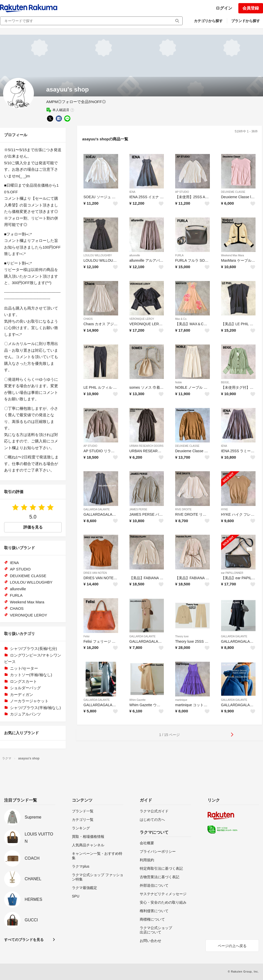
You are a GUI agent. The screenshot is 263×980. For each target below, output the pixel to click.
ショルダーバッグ (25, 688)
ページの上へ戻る (232, 946)
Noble (179, 382)
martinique (181, 700)
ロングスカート (24, 681)
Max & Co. (181, 319)
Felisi (86, 636)
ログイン (224, 8)
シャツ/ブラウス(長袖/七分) (34, 648)
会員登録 (251, 8)
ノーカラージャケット (29, 701)
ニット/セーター (24, 668)
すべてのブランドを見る (24, 940)
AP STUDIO (182, 192)
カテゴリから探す (208, 21)
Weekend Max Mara (233, 255)
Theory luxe (182, 636)
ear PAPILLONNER (232, 573)
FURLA (179, 255)
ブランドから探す (246, 21)
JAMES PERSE (138, 509)
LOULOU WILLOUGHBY (98, 255)
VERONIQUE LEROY (142, 319)
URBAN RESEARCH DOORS (147, 446)
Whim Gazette (138, 700)
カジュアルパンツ (25, 714)
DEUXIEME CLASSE (233, 192)
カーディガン (22, 695)
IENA (132, 192)
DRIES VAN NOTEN (95, 573)
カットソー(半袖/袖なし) (31, 675)
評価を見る (33, 527)
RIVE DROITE (183, 509)
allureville (135, 255)
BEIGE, (225, 382)
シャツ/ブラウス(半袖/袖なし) (35, 708)
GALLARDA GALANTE (97, 509)
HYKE (225, 509)
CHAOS (88, 319)
